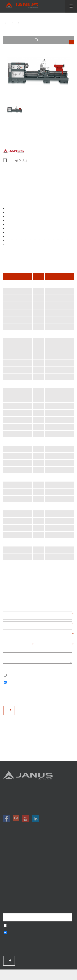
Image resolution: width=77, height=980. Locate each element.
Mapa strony (38, 895)
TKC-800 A (21, 23)
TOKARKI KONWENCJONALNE (8, 23)
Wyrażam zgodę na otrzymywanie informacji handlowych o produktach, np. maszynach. (5, 683)
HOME (4, 23)
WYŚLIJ (10, 710)
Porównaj (7, 161)
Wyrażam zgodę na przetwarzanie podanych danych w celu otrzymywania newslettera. (5, 676)
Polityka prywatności (38, 889)
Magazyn (38, 862)
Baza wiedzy (38, 884)
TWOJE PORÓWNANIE (55, 41)
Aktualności (38, 873)
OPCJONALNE (15, 198)
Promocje (38, 857)
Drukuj (21, 160)
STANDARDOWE (7, 198)
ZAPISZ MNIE (10, 961)
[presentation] (34, 696)
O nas (38, 868)
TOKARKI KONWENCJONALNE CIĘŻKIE (14, 23)
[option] (38, 71)
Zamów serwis (38, 878)
